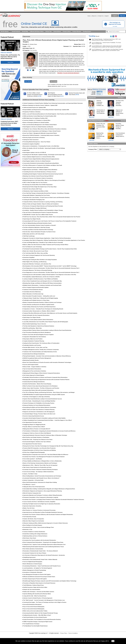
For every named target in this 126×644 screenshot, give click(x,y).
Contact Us (101, 16)
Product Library (67, 31)
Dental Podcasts (16, 31)
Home (89, 16)
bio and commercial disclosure (71, 73)
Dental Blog (25, 31)
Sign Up (122, 16)
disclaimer (60, 73)
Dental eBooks (57, 31)
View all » (83, 89)
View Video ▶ (28, 81)
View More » (121, 98)
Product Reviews (77, 31)
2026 (70, 46)
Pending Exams (87, 31)
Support (107, 16)
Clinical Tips (49, 31)
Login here (64, 86)
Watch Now (10, 62)
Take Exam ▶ (53, 81)
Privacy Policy (64, 633)
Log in (115, 16)
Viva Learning (33, 50)
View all (97, 36)
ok (113, 641)
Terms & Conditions (73, 633)
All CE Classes (5, 31)
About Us (94, 16)
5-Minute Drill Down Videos (37, 31)
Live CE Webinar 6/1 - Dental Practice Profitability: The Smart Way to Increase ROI (106, 43)
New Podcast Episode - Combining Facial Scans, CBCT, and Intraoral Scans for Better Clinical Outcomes (106, 40)
